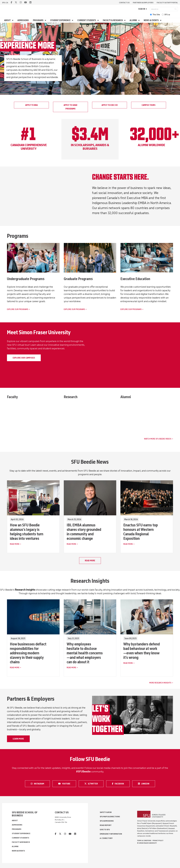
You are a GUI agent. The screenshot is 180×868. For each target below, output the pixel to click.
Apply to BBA (31, 105)
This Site (156, 15)
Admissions (23, 20)
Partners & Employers (143, 3)
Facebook (119, 784)
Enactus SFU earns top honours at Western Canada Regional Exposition (141, 532)
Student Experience (61, 20)
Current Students (87, 20)
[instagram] (21, 2)
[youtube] (26, 2)
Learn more (18, 739)
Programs (38, 20)
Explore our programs (18, 309)
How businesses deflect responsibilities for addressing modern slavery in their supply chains (28, 653)
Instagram (38, 784)
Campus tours (149, 105)
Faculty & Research (113, 20)
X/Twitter (92, 784)
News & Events (151, 20)
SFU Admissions (107, 821)
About (8, 20)
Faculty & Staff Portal (167, 3)
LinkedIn (146, 784)
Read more (90, 561)
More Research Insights (160, 683)
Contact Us (124, 3)
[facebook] (11, 2)
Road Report (106, 825)
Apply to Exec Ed (110, 105)
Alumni (133, 20)
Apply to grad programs (70, 107)
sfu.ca (5, 3)
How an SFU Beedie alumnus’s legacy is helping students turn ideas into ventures (27, 532)
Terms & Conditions (144, 841)
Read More (15, 544)
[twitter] (16, 2)
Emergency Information (111, 834)
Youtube (66, 784)
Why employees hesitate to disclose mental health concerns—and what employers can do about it (85, 653)
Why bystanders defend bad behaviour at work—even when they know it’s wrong (142, 651)
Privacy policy (158, 841)
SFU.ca (167, 15)
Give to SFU (105, 830)
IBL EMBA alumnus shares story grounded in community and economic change (84, 532)
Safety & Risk (106, 812)
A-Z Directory (106, 838)
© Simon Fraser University (147, 843)
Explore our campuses (24, 358)
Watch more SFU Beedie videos (158, 439)
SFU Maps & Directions (110, 817)
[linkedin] (30, 2)
